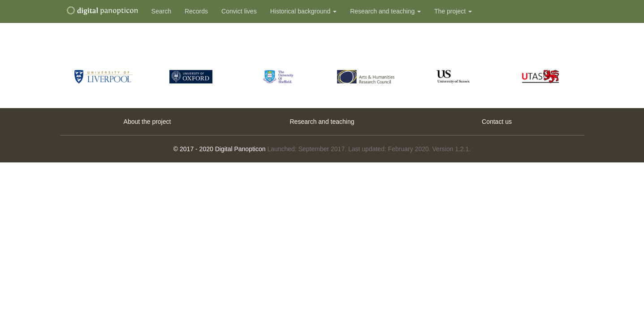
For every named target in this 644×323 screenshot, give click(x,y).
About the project (147, 122)
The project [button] (453, 11)
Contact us (497, 122)
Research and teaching (322, 122)
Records (196, 11)
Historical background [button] (304, 11)
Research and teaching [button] (385, 11)
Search (161, 11)
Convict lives (239, 11)
